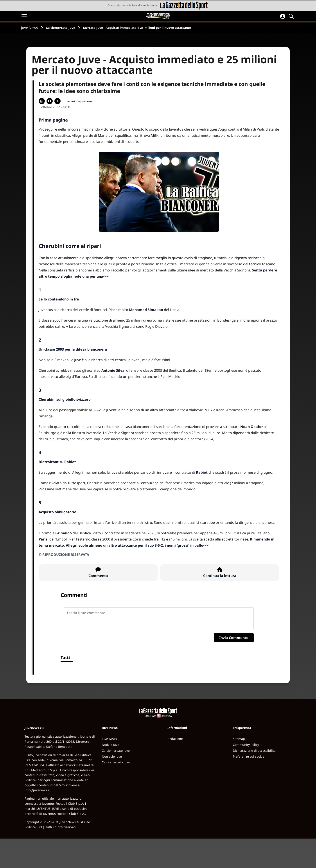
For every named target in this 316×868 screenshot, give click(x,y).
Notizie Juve (110, 745)
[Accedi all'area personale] (283, 16)
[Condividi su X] (57, 101)
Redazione (175, 739)
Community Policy (246, 745)
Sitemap (239, 739)
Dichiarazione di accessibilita (254, 751)
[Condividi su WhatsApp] (42, 101)
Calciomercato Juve (60, 28)
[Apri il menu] (24, 16)
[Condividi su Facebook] (50, 101)
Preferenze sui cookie (249, 756)
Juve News (30, 28)
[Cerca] (292, 16)
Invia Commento (234, 638)
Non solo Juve (112, 756)
